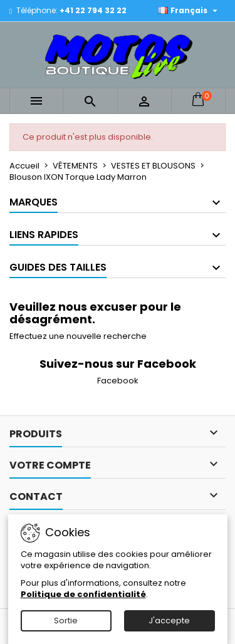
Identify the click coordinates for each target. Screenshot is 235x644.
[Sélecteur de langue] (189, 11)
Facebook (118, 381)
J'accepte (169, 621)
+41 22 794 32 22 (93, 10)
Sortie (66, 621)
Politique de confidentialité (83, 594)
